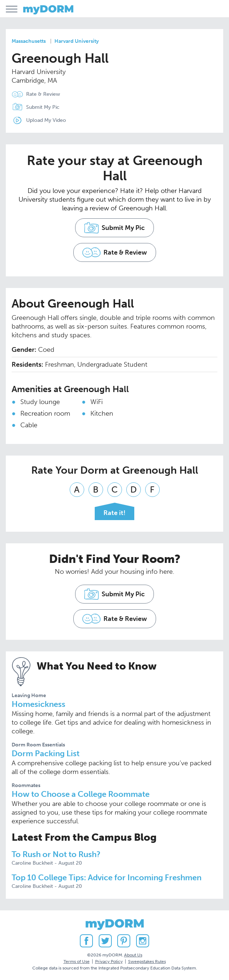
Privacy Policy (109, 962)
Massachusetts (29, 41)
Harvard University (77, 41)
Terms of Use (77, 962)
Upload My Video (46, 120)
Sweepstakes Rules (147, 962)
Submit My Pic (43, 107)
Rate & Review (43, 94)
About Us (133, 955)
